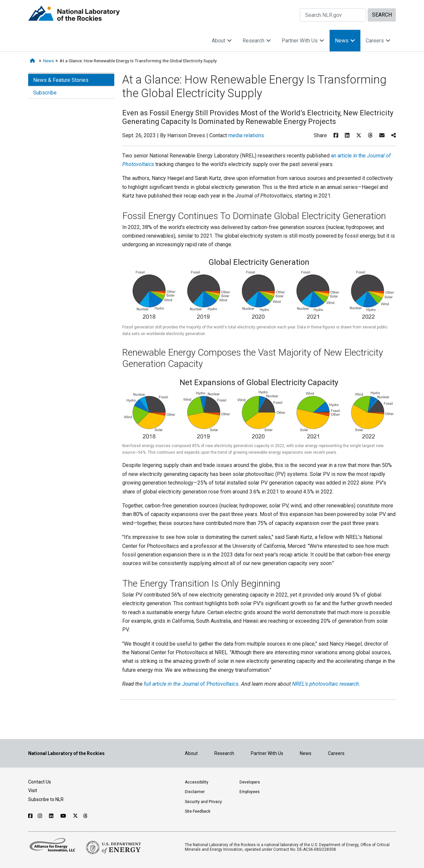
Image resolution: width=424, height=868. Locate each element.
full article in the (163, 684)
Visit (33, 790)
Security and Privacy (203, 802)
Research (257, 41)
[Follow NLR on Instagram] (41, 816)
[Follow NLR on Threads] (86, 816)
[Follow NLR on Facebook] (30, 816)
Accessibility (197, 782)
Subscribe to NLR (46, 799)
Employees (250, 792)
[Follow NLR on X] (75, 816)
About (222, 41)
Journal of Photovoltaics (210, 684)
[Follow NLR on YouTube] (64, 816)
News (345, 41)
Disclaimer (195, 792)
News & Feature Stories (61, 80)
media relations (246, 135)
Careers (378, 41)
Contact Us (40, 782)
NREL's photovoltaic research (325, 684)
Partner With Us (303, 41)
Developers (250, 782)
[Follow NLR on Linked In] (52, 816)
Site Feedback (198, 811)
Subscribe (45, 93)
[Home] (34, 61)
